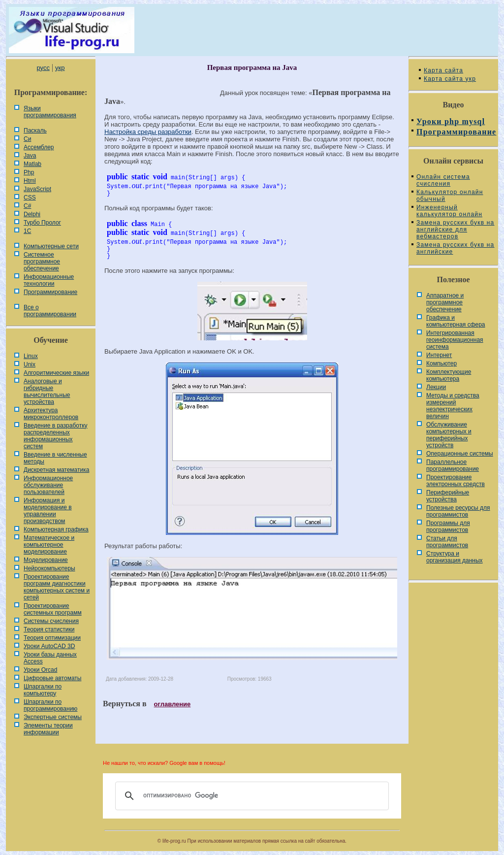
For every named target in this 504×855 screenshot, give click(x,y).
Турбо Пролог (42, 223)
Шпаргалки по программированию (50, 705)
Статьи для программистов (447, 542)
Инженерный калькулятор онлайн (449, 211)
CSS (30, 197)
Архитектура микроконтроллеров (51, 414)
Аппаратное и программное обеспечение (445, 302)
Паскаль (35, 131)
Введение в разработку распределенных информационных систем (56, 436)
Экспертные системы (53, 717)
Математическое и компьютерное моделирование (49, 545)
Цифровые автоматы (52, 678)
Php (29, 172)
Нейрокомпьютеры (49, 568)
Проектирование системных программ (53, 609)
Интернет (439, 355)
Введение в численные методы (55, 458)
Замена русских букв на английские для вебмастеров (455, 230)
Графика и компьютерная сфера (456, 321)
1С (27, 231)
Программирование (50, 292)
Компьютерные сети (51, 246)
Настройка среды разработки (148, 132)
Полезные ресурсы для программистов (458, 511)
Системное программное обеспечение (42, 262)
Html (30, 181)
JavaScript (37, 189)
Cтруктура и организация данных (455, 557)
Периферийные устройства (448, 496)
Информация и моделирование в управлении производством (48, 511)
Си (27, 139)
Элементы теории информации (48, 729)
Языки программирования (50, 112)
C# (27, 206)
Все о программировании (50, 311)
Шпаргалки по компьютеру (43, 690)
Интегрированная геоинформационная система (455, 340)
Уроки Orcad (40, 670)
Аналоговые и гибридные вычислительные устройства (47, 392)
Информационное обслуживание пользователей (48, 485)
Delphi (32, 214)
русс (43, 68)
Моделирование (46, 560)
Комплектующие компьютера (449, 375)
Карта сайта (443, 70)
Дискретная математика (56, 470)
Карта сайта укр (450, 79)
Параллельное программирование (453, 465)
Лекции (436, 387)
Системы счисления (51, 621)
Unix (30, 364)
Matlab (32, 164)
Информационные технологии (49, 280)
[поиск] (251, 796)
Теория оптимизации (52, 638)
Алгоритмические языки (56, 373)
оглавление (173, 704)
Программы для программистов (448, 526)
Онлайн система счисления (443, 180)
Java (30, 156)
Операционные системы (460, 454)
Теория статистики (49, 629)
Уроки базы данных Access (50, 658)
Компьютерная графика (56, 529)
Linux (31, 356)
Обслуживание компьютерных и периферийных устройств (449, 435)
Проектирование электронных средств (456, 481)
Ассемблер (39, 147)
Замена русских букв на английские (455, 248)
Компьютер (441, 363)
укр (60, 68)
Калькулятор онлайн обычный (450, 196)
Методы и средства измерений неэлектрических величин (453, 406)
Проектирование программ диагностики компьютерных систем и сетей (57, 587)
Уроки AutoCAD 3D (49, 646)
